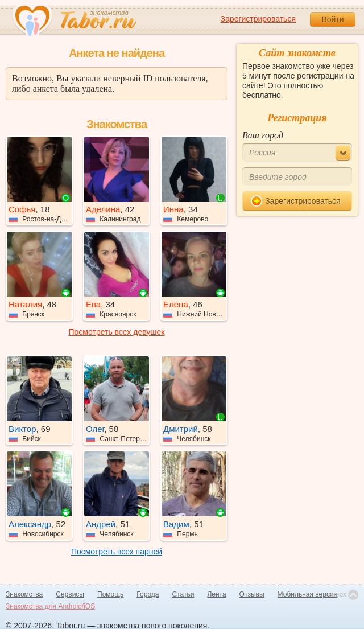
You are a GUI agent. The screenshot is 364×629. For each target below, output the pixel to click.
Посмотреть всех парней (117, 552)
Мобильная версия (308, 594)
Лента (216, 594)
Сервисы (70, 594)
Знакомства (24, 594)
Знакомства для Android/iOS (50, 606)
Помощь (110, 594)
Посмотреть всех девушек (117, 332)
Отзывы (252, 594)
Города (148, 594)
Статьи (183, 594)
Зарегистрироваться (258, 19)
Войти (332, 19)
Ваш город (263, 135)
